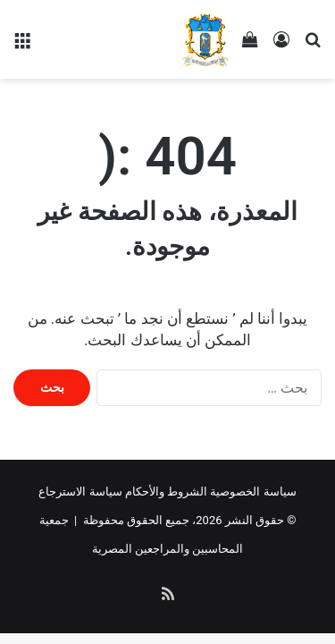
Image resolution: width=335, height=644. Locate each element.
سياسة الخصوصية (253, 491)
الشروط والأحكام (166, 491)
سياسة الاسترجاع (80, 491)
